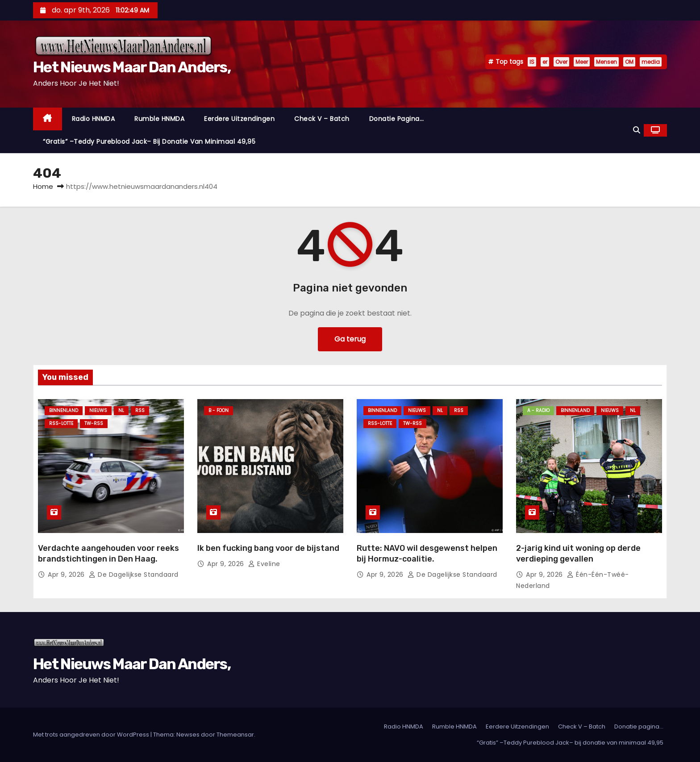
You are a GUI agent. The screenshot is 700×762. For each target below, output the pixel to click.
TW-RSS (94, 423)
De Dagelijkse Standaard (134, 575)
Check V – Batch (322, 119)
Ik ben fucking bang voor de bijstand (268, 548)
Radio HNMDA (94, 119)
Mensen (606, 62)
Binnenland (64, 410)
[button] (637, 130)
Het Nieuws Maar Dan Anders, (132, 67)
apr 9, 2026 (67, 575)
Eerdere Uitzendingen (239, 119)
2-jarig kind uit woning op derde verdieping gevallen (578, 554)
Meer (582, 62)
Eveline (264, 564)
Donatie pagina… (397, 119)
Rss (140, 410)
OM (629, 62)
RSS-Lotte (61, 423)
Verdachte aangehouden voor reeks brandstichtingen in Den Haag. (108, 554)
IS (532, 62)
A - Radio (538, 410)
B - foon (219, 410)
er (545, 62)
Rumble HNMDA (159, 119)
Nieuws (98, 410)
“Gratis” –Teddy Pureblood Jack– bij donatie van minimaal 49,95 (149, 142)
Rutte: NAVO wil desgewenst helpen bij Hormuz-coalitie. (427, 554)
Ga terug (350, 339)
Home (43, 186)
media (651, 62)
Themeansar (235, 735)
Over (561, 62)
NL (121, 410)
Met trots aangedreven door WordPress (92, 735)
